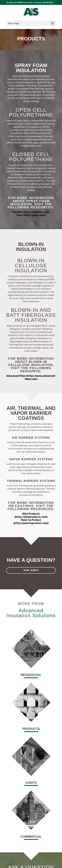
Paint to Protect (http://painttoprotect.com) (31, 521)
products (31, 729)
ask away (31, 570)
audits (31, 783)
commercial (31, 837)
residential (31, 675)
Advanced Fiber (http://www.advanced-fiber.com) (31, 377)
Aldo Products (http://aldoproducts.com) (31, 515)
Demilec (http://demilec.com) (31, 212)
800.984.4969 (48, 2)
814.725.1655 (27, 2)
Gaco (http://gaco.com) (31, 215)
